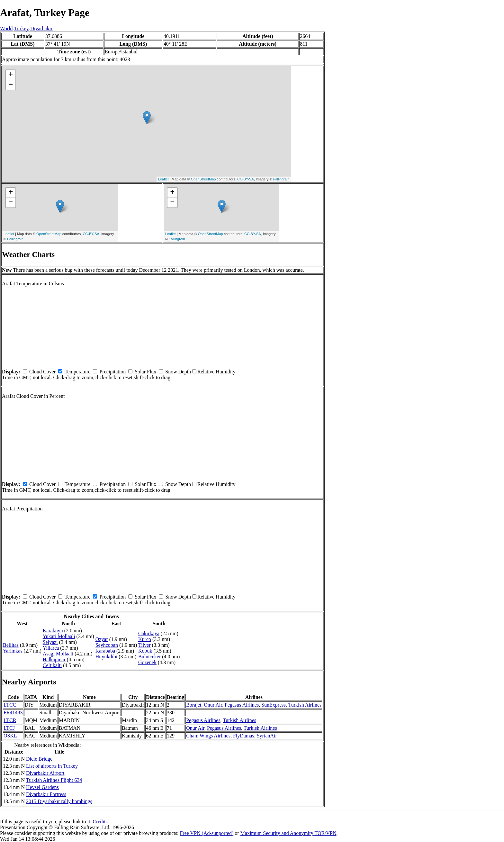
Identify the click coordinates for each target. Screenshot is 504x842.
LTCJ (9, 728)
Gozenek (147, 662)
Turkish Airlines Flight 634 (54, 780)
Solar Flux (145, 372)
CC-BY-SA (246, 179)
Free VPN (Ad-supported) (207, 833)
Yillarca (51, 648)
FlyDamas (244, 736)
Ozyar (102, 639)
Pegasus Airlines (242, 705)
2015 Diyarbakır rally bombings (59, 801)
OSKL (10, 736)
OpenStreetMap (203, 179)
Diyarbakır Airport (45, 773)
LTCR (10, 720)
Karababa (105, 651)
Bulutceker (149, 657)
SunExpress (274, 705)
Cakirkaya (149, 633)
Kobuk (145, 651)
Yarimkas (13, 651)
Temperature (78, 372)
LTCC (10, 705)
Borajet (194, 705)
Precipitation (113, 372)
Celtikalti (52, 665)
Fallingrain (281, 179)
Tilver (144, 645)
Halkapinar (54, 659)
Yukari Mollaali (59, 636)
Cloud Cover (42, 372)
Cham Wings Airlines (208, 736)
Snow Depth (178, 372)
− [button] (11, 85)
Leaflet (163, 179)
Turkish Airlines (305, 705)
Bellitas (11, 645)
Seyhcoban (107, 645)
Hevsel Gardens (42, 787)
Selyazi (50, 642)
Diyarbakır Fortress (46, 794)
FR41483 (13, 713)
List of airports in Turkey (52, 766)
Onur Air (213, 705)
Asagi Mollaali (58, 654)
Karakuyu (53, 631)
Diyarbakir (41, 28)
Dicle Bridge (39, 759)
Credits (100, 822)
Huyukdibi (106, 657)
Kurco (145, 639)
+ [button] (11, 75)
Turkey (22, 28)
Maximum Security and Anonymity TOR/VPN (288, 833)
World (6, 28)
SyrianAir (267, 736)
